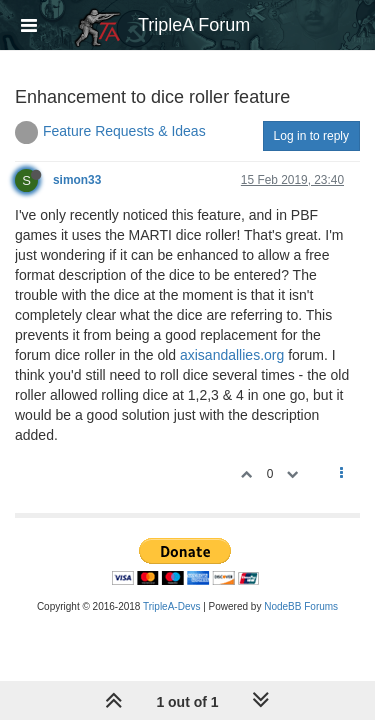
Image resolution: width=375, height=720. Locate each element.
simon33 (77, 180)
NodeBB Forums (301, 606)
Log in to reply (311, 136)
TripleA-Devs (171, 606)
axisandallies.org (232, 355)
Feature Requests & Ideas (124, 131)
